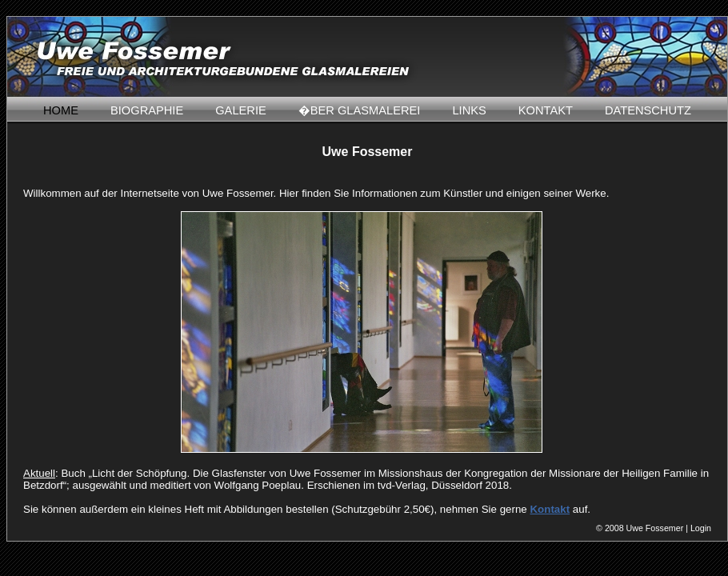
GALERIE (241, 110)
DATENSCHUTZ (648, 110)
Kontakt (550, 509)
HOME (61, 110)
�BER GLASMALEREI (360, 110)
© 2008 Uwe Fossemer (640, 528)
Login (701, 528)
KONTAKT (546, 110)
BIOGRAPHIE (147, 110)
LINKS (469, 110)
